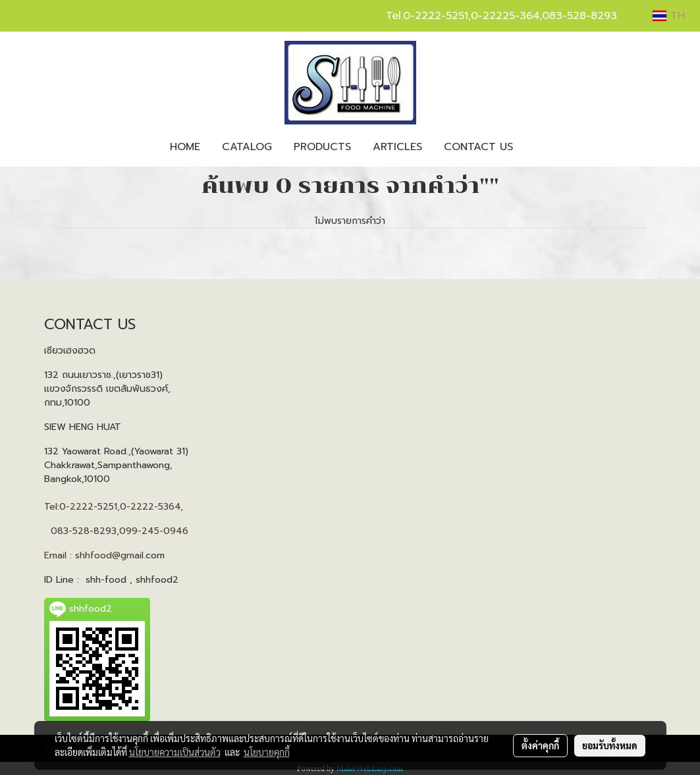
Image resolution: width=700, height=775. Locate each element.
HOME (185, 147)
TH (669, 16)
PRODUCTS (322, 147)
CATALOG (247, 147)
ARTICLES (397, 147)
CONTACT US (478, 147)
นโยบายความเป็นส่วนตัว (175, 752)
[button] (535, 147)
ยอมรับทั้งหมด (610, 745)
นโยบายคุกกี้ (267, 752)
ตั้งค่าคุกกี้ (540, 745)
